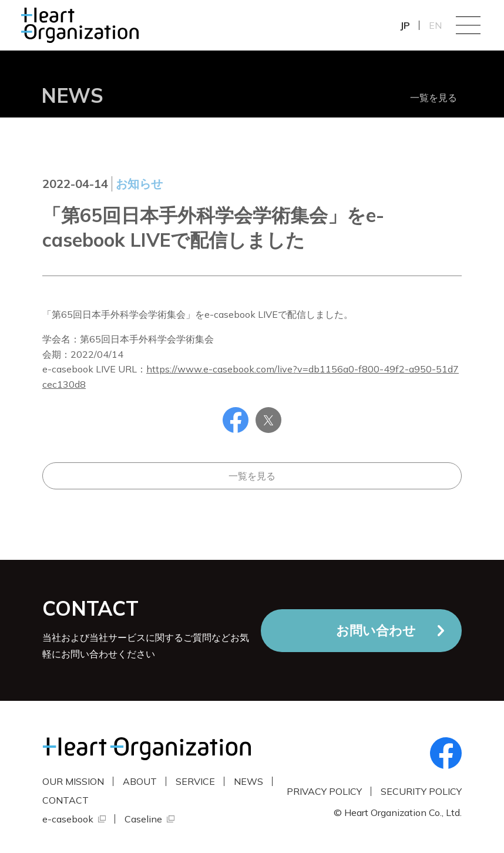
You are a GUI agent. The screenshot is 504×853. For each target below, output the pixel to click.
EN (435, 25)
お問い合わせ (376, 630)
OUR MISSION (73, 781)
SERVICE (195, 781)
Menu (468, 25)
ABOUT (140, 781)
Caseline (143, 819)
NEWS (248, 781)
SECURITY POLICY (421, 791)
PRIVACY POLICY (324, 791)
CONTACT (65, 800)
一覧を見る (434, 98)
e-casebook (68, 819)
